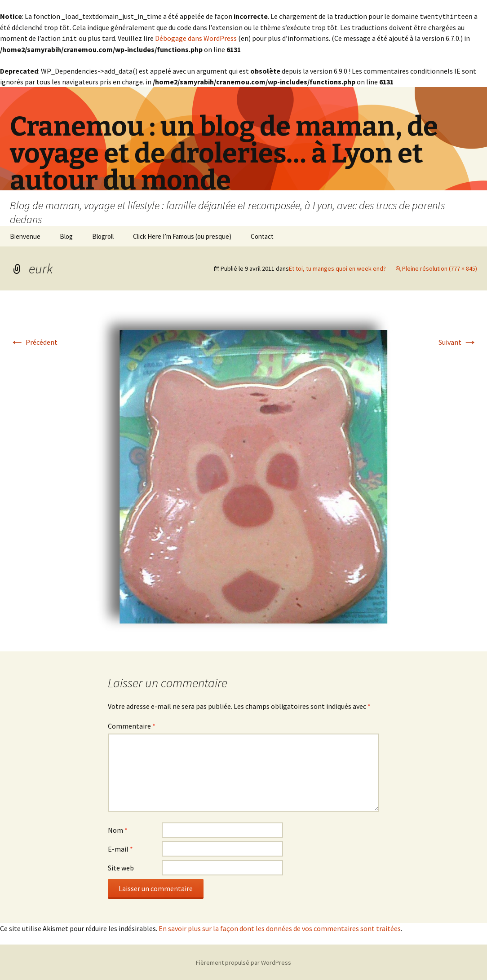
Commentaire (132, 725)
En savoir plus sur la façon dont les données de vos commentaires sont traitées (280, 927)
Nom (118, 829)
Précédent (34, 341)
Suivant (458, 341)
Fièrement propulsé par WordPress (243, 962)
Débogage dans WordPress (196, 38)
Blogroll (103, 235)
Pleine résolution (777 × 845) (440, 268)
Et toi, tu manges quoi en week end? (337, 268)
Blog (66, 235)
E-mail (120, 848)
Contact (262, 235)
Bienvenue (25, 235)
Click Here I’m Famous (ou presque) (182, 235)
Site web (121, 867)
